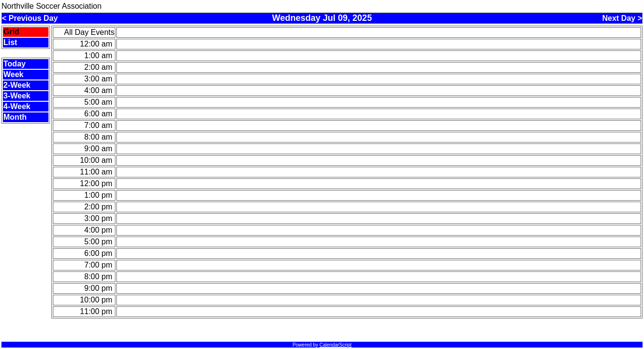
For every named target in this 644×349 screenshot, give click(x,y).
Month (15, 117)
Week (14, 74)
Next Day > (622, 18)
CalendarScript (336, 345)
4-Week (17, 106)
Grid (11, 32)
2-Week (17, 85)
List (10, 42)
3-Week (17, 96)
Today (15, 64)
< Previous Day (30, 18)
